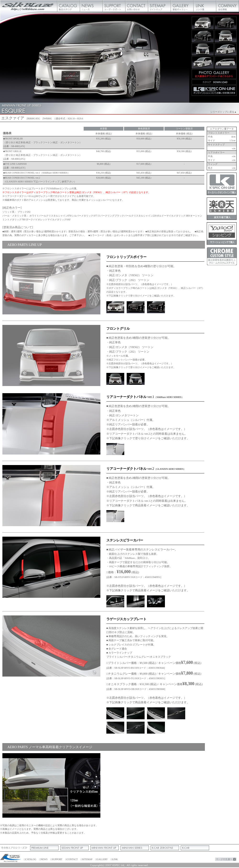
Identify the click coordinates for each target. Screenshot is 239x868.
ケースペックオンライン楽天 (222, 209)
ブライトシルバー (115, 713)
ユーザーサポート (114, 6)
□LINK (114, 859)
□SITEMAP (87, 859)
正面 (115, 379)
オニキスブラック (115, 728)
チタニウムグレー (156, 713)
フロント (51, 785)
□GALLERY (102, 859)
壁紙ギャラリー (182, 6)
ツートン (115, 449)
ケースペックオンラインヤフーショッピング (222, 233)
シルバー (156, 307)
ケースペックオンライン (222, 184)
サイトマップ (160, 6)
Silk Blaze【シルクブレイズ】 (29, 6)
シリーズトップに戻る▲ (223, 112)
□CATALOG (30, 859)
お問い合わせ (137, 6)
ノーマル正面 (136, 379)
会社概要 (228, 6)
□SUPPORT (56, 859)
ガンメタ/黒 (136, 307)
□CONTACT (71, 859)
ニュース (91, 6)
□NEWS (43, 859)
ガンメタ (115, 307)
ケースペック (11, 858)
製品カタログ (69, 6)
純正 (156, 728)
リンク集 (205, 6)
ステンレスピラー (115, 601)
